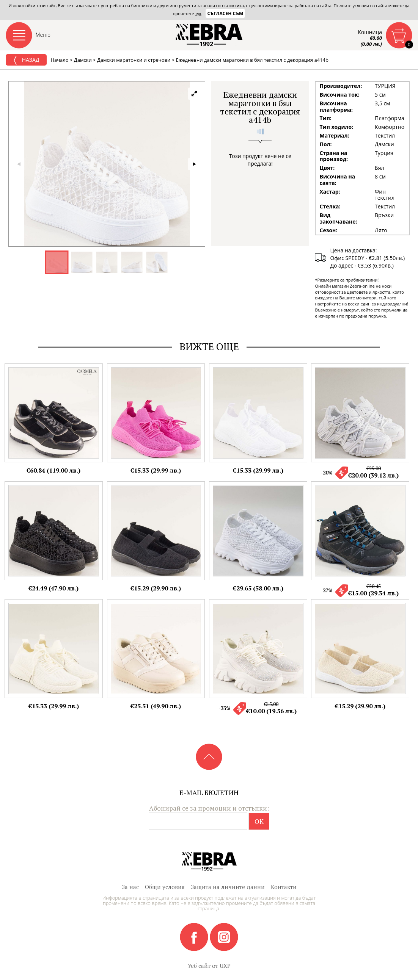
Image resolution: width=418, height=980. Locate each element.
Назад (26, 60)
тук (198, 13)
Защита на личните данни (228, 887)
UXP (225, 966)
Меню (43, 35)
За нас (130, 887)
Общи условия (165, 887)
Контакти (284, 887)
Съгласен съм (225, 13)
